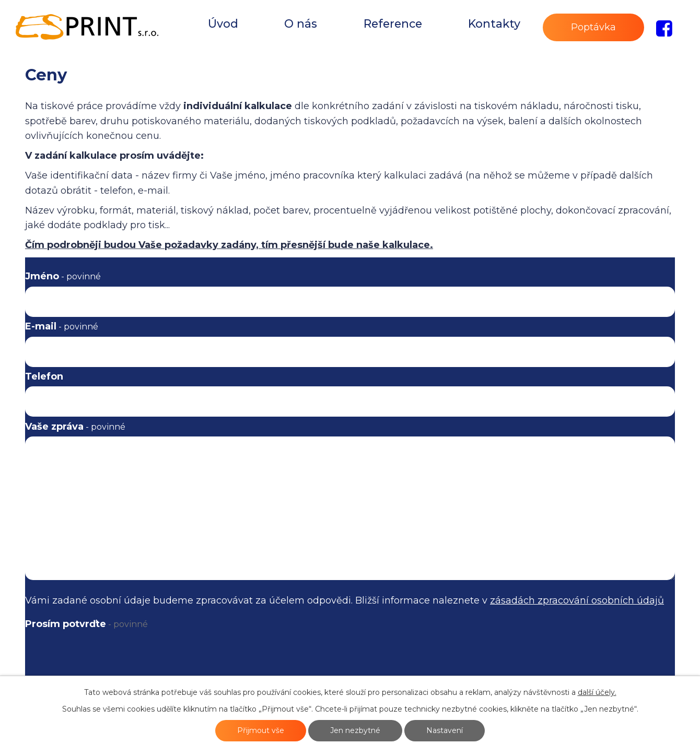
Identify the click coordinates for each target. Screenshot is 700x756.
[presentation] (109, 664)
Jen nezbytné (355, 730)
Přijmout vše (261, 730)
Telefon (44, 376)
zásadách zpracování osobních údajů (577, 600)
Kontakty (494, 23)
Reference (393, 23)
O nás (301, 23)
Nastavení (445, 730)
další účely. (597, 692)
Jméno (63, 276)
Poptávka (593, 27)
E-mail (62, 326)
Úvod (223, 23)
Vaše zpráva (75, 427)
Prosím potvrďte (86, 624)
